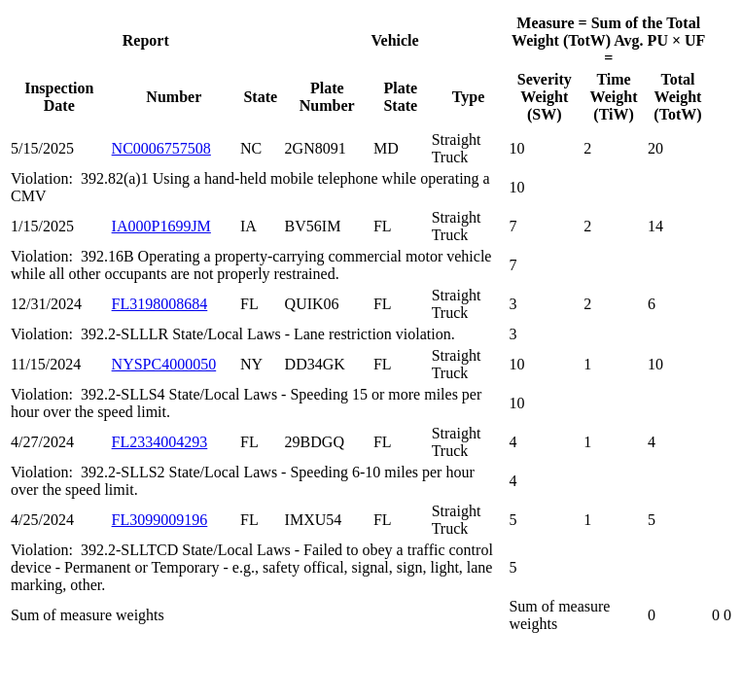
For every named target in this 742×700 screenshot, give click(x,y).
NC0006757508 (161, 148)
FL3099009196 (160, 520)
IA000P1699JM (161, 226)
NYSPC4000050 (164, 364)
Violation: (46, 178)
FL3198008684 (160, 304)
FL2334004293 (160, 442)
